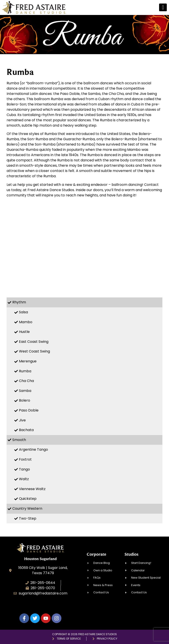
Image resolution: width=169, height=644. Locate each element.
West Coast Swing (34, 351)
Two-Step (28, 518)
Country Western (27, 508)
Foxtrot (25, 459)
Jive (22, 420)
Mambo (26, 322)
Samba (25, 391)
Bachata (26, 430)
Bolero (25, 400)
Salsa (23, 312)
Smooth (19, 440)
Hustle (24, 332)
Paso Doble (29, 410)
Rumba (25, 371)
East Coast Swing (34, 342)
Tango (24, 469)
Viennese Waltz (32, 489)
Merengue (28, 361)
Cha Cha (26, 381)
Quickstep (28, 499)
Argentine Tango (33, 449)
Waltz (24, 479)
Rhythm (19, 302)
